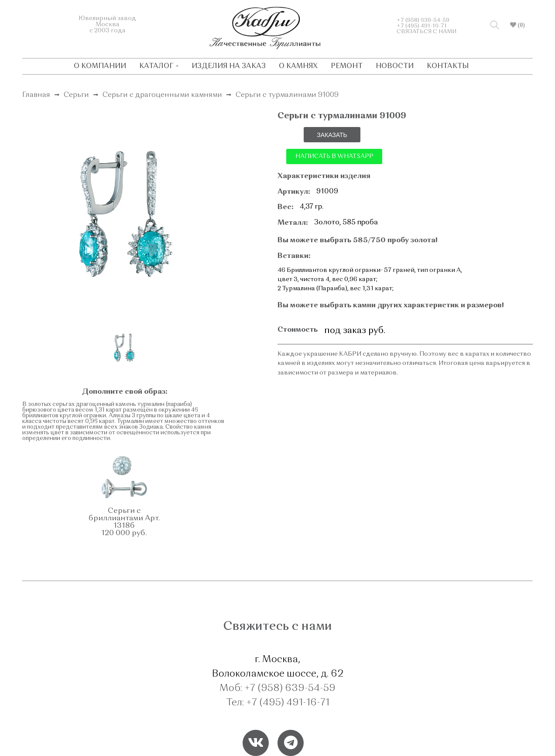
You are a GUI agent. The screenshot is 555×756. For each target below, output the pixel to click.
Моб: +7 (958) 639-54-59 (277, 688)
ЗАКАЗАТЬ (332, 135)
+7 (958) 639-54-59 (423, 20)
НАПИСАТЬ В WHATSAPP (334, 156)
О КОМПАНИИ (100, 66)
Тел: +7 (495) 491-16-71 (278, 703)
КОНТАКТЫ (448, 66)
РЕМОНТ (347, 66)
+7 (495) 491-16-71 (422, 26)
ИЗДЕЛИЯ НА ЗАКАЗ (229, 66)
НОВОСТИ (395, 66)
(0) (521, 25)
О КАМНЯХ (298, 66)
